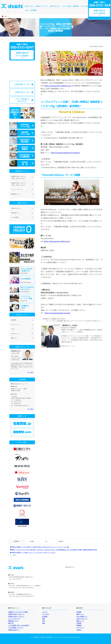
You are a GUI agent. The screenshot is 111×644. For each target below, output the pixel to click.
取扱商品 (76, 6)
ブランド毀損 (67, 6)
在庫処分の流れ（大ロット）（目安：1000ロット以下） (19, 177)
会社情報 (13, 320)
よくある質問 (15, 217)
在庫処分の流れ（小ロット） (17, 616)
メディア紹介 (85, 6)
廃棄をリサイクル (42, 6)
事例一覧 (11, 623)
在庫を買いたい (15, 213)
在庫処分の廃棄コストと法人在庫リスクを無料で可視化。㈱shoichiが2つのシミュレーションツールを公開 (40, 547)
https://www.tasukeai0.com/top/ (58, 313)
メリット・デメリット (17, 189)
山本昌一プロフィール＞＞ (68, 346)
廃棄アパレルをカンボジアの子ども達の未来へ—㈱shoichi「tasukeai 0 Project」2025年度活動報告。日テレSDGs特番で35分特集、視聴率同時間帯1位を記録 (54, 550)
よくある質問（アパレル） (16, 628)
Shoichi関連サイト (82, 616)
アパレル (45, 612)
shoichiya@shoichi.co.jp (21, 406)
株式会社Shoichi (70, 567)
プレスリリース (15, 324)
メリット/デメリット (14, 619)
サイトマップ (80, 628)
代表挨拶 (79, 623)
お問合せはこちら (16, 208)
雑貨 (44, 619)
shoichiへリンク (16, 333)
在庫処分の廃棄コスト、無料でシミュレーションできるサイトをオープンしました (34, 552)
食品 (44, 623)
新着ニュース (80, 614)
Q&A (27, 10)
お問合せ (79, 630)
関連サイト (14, 338)
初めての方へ (30, 6)
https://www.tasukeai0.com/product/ (66, 153)
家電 (44, 621)
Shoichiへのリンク (82, 619)
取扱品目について (16, 194)
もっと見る (30, 372)
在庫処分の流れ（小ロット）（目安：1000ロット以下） (19, 184)
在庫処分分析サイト (14, 630)
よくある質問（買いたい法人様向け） (19, 625)
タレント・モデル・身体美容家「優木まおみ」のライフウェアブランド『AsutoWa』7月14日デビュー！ (74, 321)
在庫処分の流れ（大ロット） (17, 614)
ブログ (13, 329)
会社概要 (33, 10)
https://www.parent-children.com (58, 86)
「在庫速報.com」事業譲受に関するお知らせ (54, 319)
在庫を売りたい (55, 6)
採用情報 (79, 625)
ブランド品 (45, 614)
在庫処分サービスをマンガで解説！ (18, 612)
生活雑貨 (45, 616)
